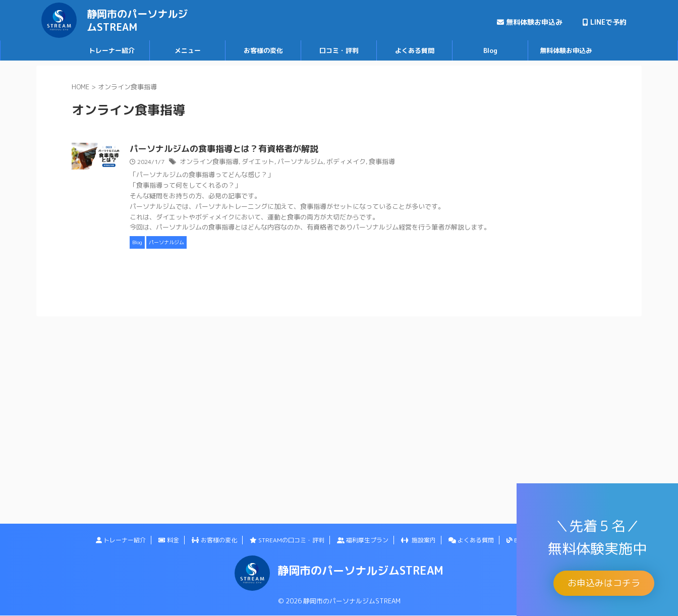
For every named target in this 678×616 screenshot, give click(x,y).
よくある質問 (415, 50)
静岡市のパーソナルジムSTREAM (137, 20)
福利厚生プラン (363, 540)
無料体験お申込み (530, 22)
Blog (490, 50)
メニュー (188, 50)
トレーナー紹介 (112, 50)
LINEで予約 (605, 22)
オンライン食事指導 (257, 162)
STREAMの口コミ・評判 (287, 540)
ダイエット (303, 162)
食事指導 (418, 162)
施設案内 (418, 540)
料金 (169, 540)
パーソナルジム (342, 162)
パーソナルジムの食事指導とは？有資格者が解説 (269, 149)
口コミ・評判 (339, 50)
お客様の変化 (263, 50)
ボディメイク (384, 162)
